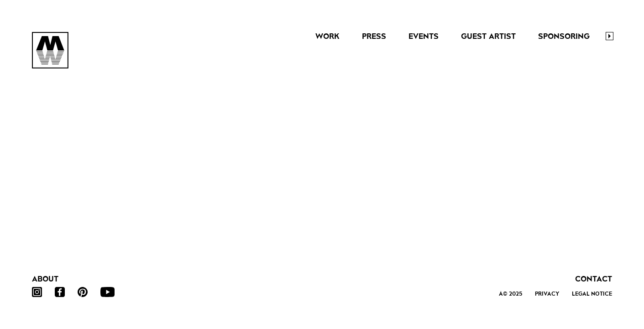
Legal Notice (592, 294)
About (45, 279)
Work (327, 36)
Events (424, 36)
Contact (594, 279)
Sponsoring (564, 36)
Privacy (547, 294)
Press (374, 36)
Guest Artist (488, 36)
